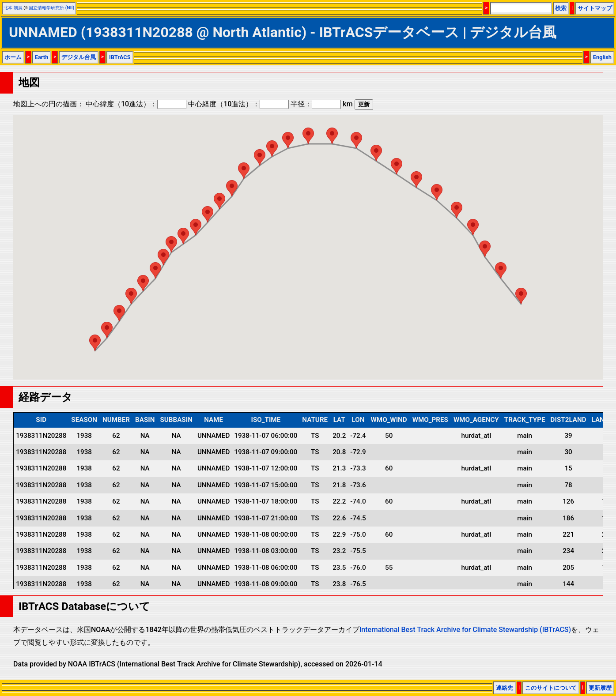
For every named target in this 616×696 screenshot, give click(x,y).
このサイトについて (551, 688)
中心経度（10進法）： (238, 104)
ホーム (13, 57)
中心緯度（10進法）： (136, 104)
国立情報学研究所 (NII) (51, 8)
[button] (521, 296)
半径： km (321, 104)
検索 (561, 8)
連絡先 (505, 688)
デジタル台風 (79, 57)
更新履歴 (600, 688)
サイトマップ (595, 8)
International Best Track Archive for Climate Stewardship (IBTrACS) (465, 630)
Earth (42, 57)
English (602, 57)
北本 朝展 (13, 8)
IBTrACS (120, 57)
